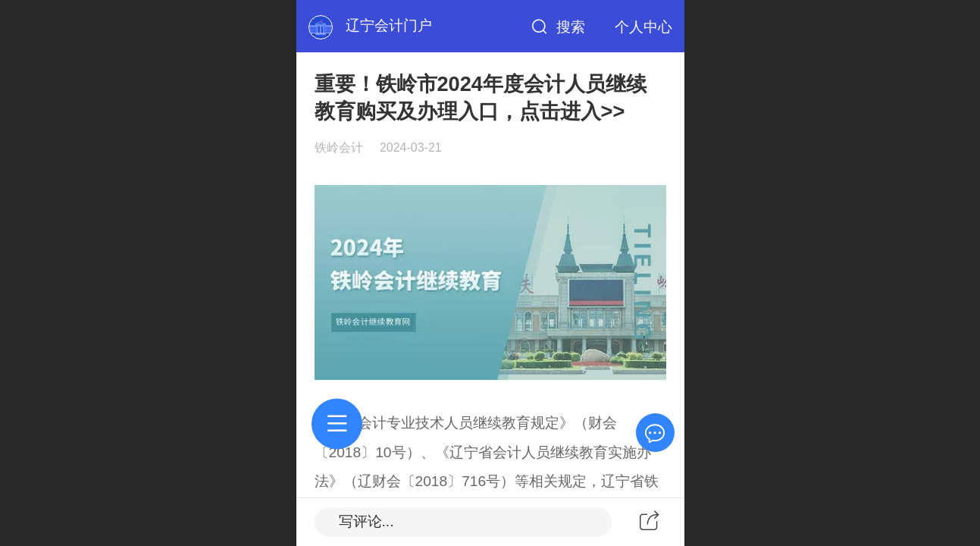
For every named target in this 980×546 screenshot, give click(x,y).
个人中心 (643, 27)
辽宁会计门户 (389, 25)
